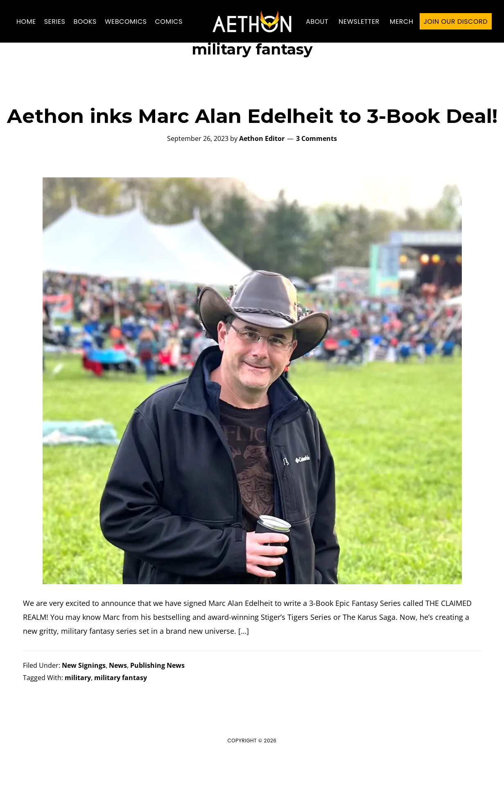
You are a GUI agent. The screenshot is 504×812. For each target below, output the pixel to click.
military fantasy (121, 717)
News (118, 704)
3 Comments (316, 178)
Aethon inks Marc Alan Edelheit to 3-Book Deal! (252, 155)
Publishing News (157, 704)
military (78, 717)
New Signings (84, 704)
